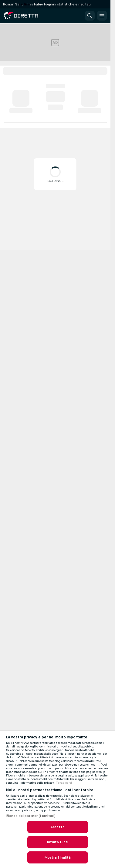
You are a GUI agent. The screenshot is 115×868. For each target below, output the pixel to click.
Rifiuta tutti (57, 842)
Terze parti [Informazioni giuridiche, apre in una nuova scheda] (64, 783)
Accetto (57, 827)
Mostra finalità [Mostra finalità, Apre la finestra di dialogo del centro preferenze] (58, 857)
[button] (90, 16)
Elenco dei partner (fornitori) (31, 816)
